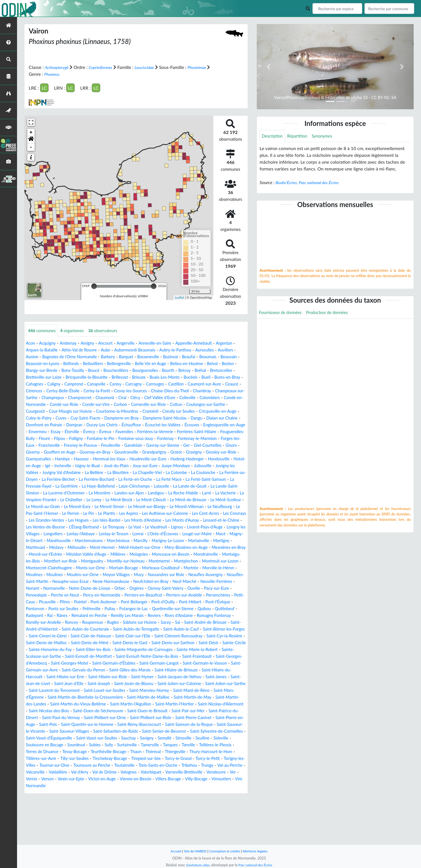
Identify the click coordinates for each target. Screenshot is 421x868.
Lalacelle (61, 507)
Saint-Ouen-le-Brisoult (130, 752)
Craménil (180, 418)
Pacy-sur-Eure (58, 622)
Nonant (73, 616)
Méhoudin (191, 568)
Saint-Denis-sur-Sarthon (164, 677)
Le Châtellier (219, 514)
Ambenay (72, 343)
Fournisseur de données (283, 314)
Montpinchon (141, 588)
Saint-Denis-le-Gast (116, 677)
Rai (163, 643)
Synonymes (328, 136)
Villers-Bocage (147, 827)
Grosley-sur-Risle (220, 466)
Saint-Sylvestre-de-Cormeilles (55, 779)
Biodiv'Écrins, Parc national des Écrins (311, 183)
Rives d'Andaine (85, 650)
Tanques (58, 793)
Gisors (210, 459)
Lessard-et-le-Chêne (46, 548)
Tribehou (132, 813)
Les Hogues (103, 541)
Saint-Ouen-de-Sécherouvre (75, 752)
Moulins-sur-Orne (88, 602)
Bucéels (112, 384)
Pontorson (130, 636)
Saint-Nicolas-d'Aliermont (181, 745)
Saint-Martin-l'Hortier (130, 745)
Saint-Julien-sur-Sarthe (119, 725)
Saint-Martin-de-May (129, 738)
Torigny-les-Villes (163, 806)
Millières (52, 582)
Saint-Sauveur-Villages (103, 772)
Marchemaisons (186, 561)
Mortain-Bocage (109, 595)
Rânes (176, 643)
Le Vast (190, 548)
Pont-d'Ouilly (42, 636)
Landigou (72, 514)
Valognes (88, 820)
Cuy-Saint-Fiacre (137, 425)
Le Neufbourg (192, 527)
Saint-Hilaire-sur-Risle (189, 711)
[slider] (94, 286)
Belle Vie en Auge (228, 364)
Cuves (110, 425)
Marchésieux (218, 561)
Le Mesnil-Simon (70, 527)
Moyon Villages (125, 602)
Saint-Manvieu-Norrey (66, 731)
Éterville (188, 439)
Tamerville (36, 793)
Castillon (123, 391)
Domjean (154, 432)
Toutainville (61, 813)
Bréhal (100, 377)
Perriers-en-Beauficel (205, 622)
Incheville (108, 480)
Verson (233, 820)
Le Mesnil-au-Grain (213, 520)
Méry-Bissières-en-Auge (101, 575)
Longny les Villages (88, 554)
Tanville (78, 793)
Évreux (224, 439)
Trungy (151, 813)
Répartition (301, 136)
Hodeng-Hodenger (203, 473)
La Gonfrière (175, 500)
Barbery (162, 357)
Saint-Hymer (228, 711)
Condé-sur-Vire (110, 411)
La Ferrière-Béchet (153, 493)
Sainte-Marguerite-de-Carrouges (156, 684)
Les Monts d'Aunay (217, 541)
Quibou (100, 643)
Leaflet (180, 297)
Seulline (75, 786)
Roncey (197, 650)
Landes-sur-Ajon (42, 514)
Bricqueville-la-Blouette (206, 377)
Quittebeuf (122, 643)
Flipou (205, 445)
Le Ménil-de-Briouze (132, 520)
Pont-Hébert (71, 636)
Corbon (136, 411)
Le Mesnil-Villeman (156, 527)
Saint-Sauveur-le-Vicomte (51, 772)
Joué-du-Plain (166, 480)
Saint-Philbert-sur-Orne (98, 759)
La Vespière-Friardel (183, 514)
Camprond (223, 384)
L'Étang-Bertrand (134, 548)
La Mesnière (227, 507)
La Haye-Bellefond (210, 500)
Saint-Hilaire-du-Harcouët (92, 711)
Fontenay (112, 452)
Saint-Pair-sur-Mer (174, 752)
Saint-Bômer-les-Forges (174, 663)
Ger (161, 459)
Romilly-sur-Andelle (166, 650)
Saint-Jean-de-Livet (125, 718)
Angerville (134, 343)
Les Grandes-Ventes (67, 541)
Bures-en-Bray (153, 384)
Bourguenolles (40, 377)
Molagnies (74, 582)
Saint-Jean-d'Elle (165, 718)
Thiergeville (75, 799)
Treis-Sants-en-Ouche (97, 813)
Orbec (169, 616)
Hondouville (38, 480)
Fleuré (188, 445)
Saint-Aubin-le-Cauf (126, 663)
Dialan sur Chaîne (79, 432)
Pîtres (155, 629)
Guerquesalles (40, 473)
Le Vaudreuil (214, 548)
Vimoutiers (205, 827)
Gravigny (191, 466)
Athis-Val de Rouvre (107, 350)
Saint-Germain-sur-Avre (91, 704)
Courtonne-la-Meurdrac (144, 418)
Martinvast (146, 568)
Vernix (216, 820)
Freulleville (77, 459)
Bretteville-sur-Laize (159, 377)
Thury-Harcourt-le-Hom (114, 799)
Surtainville (218, 786)
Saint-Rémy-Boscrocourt (158, 765)
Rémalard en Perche (206, 643)
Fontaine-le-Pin (41, 452)
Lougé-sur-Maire (66, 561)
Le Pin (75, 534)
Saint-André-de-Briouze (134, 657)
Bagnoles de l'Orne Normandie (119, 357)
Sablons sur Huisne (62, 657)
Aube (136, 350)
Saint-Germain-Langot (206, 697)
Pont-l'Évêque (102, 636)
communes (43, 331)
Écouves (78, 439)
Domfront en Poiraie (121, 432)
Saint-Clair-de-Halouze (48, 670)
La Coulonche (70, 493)
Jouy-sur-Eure (198, 480)
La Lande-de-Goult (92, 507)
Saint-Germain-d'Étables (156, 697)
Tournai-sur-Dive (201, 806)
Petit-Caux (111, 629)
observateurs (110, 331)
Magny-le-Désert (119, 561)
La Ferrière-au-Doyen (109, 493)
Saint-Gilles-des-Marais (194, 704)
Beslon (92, 371)
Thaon (32, 799)
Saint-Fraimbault (229, 691)
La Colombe (40, 493)
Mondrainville (148, 582)
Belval (75, 371)
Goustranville (117, 466)
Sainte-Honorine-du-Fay (53, 684)
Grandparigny (148, 466)
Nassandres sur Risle (180, 602)
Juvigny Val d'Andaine (134, 486)
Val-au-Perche (176, 813)
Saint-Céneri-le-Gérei (222, 663)
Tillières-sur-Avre (159, 799)
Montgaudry (38, 588)
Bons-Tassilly (155, 371)
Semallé (34, 786)
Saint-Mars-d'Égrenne (159, 731)
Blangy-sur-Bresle (120, 371)
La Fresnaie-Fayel (142, 500)
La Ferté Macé (57, 500)
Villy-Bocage (178, 827)
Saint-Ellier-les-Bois (100, 684)
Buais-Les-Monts (84, 384)
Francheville (221, 452)
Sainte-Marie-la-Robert (215, 684)
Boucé (178, 371)
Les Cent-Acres (203, 534)
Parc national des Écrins (257, 865)
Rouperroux (220, 650)
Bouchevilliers (202, 371)
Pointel (171, 629)
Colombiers (210, 405)
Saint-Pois (57, 765)
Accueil (171, 851)
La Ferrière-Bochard (195, 493)
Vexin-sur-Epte (41, 827)
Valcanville (204, 813)
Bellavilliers (164, 364)
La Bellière (169, 486)
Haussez (87, 473)
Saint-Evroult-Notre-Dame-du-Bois (174, 691)
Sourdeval (163, 786)
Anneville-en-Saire (166, 343)
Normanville (96, 616)
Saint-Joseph (198, 718)
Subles (183, 786)
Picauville (135, 629)
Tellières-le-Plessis (107, 793)
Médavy (168, 568)
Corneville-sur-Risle (167, 411)
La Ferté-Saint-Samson (98, 500)
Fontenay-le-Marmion (147, 452)
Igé (91, 480)
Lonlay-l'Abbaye (152, 554)
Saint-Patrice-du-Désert (220, 752)
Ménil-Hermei (219, 568)
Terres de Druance (147, 793)
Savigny (222, 779)
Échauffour (217, 432)
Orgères (187, 616)
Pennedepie (88, 622)
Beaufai (33, 364)
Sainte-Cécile (231, 677)
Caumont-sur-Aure (154, 391)
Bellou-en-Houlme (47, 371)
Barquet (182, 357)
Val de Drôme (62, 820)
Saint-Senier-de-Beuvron (208, 772)
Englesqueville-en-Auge (113, 439)
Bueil (129, 384)
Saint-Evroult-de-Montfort (109, 691)
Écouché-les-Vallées (46, 439)
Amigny (92, 343)
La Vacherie (148, 514)
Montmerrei (112, 588)
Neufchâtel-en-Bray (183, 609)
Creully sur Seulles (211, 418)
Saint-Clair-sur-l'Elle (95, 670)
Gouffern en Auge (43, 466)
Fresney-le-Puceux (44, 459)
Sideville (95, 786)
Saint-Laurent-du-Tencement (174, 725)
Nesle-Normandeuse (139, 609)
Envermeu (151, 439)
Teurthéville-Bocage (220, 793)
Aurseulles (36, 357)
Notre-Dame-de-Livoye (136, 616)
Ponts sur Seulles (161, 636)
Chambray (183, 398)
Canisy (57, 391)
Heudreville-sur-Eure (160, 473)
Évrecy (207, 439)
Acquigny (49, 343)
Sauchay (202, 779)
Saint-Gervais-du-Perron (143, 704)
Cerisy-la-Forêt (67, 398)
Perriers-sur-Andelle (46, 629)
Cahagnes (181, 384)
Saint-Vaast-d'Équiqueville (114, 779)
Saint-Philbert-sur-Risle (149, 759)
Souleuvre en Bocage (128, 786)
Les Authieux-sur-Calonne (159, 534)
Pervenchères (83, 629)
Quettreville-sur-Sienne (65, 643)
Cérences (205, 391)
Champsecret (68, 405)
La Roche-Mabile (102, 514)
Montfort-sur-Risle (225, 582)
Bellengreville (193, 364)
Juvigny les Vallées (90, 486)
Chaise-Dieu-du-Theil (148, 398)
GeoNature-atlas (196, 865)
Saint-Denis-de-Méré (72, 677)
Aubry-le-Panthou (212, 350)
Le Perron (55, 534)
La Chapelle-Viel (228, 486)
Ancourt (112, 343)
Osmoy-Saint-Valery (219, 616)
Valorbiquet (113, 820)
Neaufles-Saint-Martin (48, 609)
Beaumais (54, 364)
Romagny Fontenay (124, 650)
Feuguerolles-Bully (160, 445)
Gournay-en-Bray (83, 466)
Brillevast (35, 384)
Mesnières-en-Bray (148, 575)
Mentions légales (259, 851)
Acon (31, 343)
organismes (76, 331)
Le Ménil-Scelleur (173, 520)
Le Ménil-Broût (56, 520)
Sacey (90, 657)
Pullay (212, 636)
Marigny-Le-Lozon (63, 568)
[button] (31, 140)
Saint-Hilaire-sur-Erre (143, 711)
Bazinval (230, 357)
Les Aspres (118, 534)
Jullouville (58, 486)
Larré (127, 514)
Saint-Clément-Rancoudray (145, 670)
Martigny (122, 568)
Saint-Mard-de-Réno (112, 731)
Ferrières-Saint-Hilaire (116, 445)
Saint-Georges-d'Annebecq (55, 697)
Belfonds (140, 364)
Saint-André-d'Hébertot (185, 657)
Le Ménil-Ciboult (91, 520)
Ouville (33, 622)
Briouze (56, 384)
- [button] (31, 147)
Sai (103, 657)
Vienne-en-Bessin (111, 827)
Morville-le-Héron (214, 595)
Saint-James (90, 718)
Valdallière (229, 813)
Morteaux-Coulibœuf (150, 595)
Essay (170, 439)
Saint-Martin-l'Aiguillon (82, 745)
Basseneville (206, 357)
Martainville (97, 568)
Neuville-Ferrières (44, 616)
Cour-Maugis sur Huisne (92, 418)
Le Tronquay (167, 548)
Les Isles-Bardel (134, 541)
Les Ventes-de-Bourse (92, 548)
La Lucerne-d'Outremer (188, 507)
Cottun (198, 411)
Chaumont (96, 405)
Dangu (51, 432)
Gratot (171, 466)
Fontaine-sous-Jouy (80, 452)
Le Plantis (94, 534)
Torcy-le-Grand (96, 806)
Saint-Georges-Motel (107, 697)
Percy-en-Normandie (160, 622)
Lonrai (215, 554)
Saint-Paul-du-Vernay (50, 759)
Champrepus (38, 405)
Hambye (66, 473)
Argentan (35, 350)
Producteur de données (334, 314)
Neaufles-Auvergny (223, 602)
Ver (202, 820)
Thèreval (51, 799)
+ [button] (31, 132)
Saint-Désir (203, 677)
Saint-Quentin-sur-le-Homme (100, 765)
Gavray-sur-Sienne (135, 459)
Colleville (186, 405)
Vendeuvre (184, 820)
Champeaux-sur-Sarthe (220, 398)
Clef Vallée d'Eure (155, 405)
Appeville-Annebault (208, 343)
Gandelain (102, 459)
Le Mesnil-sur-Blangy (112, 527)
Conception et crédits (225, 851)
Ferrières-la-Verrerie (70, 445)
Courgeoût (54, 418)
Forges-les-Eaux (189, 452)
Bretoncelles (123, 377)
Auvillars (59, 357)
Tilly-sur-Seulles (195, 799)
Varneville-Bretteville (149, 820)
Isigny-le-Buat (135, 480)
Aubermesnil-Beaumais (168, 350)
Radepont (147, 643)
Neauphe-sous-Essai (94, 609)
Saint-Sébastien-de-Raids (154, 772)
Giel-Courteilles (184, 459)
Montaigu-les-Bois (184, 582)
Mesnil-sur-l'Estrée (189, 575)
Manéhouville (153, 561)
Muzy (150, 602)
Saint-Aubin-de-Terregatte (77, 663)
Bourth (65, 377)
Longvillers (121, 554)
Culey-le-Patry (86, 425)
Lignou (236, 548)
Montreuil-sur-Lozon (179, 588)
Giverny (228, 459)
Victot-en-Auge (75, 827)
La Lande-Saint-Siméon (138, 507)
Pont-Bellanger (230, 629)
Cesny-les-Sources (105, 398)
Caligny (202, 384)
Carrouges (100, 391)
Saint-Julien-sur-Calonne (68, 725)
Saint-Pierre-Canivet (196, 759)
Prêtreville (192, 636)
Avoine (78, 357)
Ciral (115, 405)
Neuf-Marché (220, 609)
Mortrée (184, 595)
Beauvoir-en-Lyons (109, 364)
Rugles (32, 657)
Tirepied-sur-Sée (61, 806)
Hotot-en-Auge (69, 480)
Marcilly (34, 568)
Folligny (223, 445)
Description (273, 136)
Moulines (35, 602)
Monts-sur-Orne (73, 595)
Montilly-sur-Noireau (75, 588)
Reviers (58, 650)
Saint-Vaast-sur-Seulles (167, 779)
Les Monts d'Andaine (174, 541)
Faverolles (36, 445)
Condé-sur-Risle (75, 411)
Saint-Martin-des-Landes (178, 738)
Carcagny (77, 391)
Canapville (36, 391)
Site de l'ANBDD (193, 851)
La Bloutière (196, 486)
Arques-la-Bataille (66, 350)
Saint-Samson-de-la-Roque (212, 765)
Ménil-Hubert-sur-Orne (49, 575)
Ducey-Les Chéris (185, 432)
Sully (198, 786)
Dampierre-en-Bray (177, 425)
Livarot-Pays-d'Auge (46, 554)
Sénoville (54, 786)
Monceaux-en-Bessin (110, 582)
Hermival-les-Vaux (117, 473)
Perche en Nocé (119, 622)
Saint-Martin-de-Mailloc (80, 738)
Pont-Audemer (197, 629)
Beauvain (77, 364)
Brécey (83, 377)
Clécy (129, 405)
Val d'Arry (35, 820)
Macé (92, 561)
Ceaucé (184, 391)
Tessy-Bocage (183, 793)
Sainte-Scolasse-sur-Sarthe (52, 691)
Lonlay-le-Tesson (188, 554)
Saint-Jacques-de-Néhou (50, 718)
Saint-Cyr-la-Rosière (196, 670)
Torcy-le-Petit (129, 806)
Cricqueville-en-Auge (47, 425)
